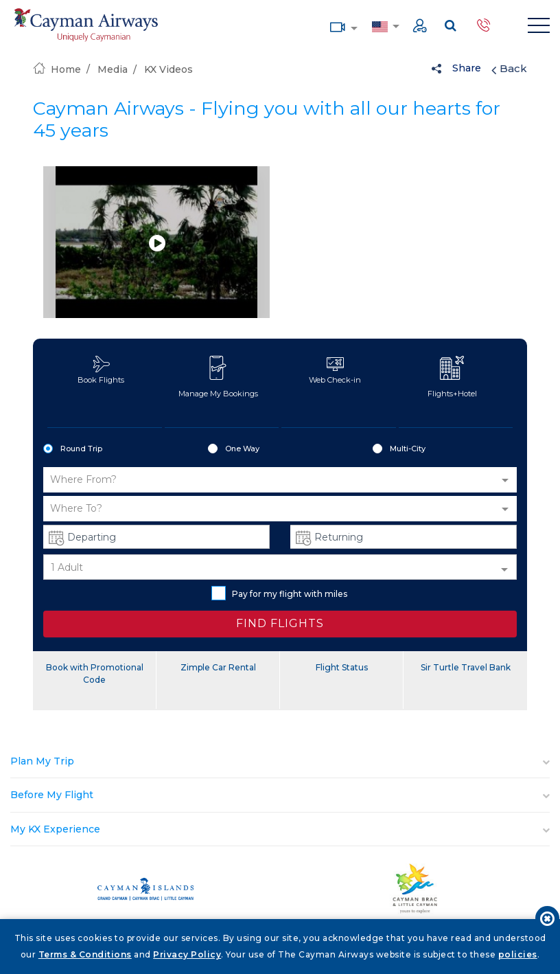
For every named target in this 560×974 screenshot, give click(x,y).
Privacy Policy (187, 954)
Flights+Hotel (452, 377)
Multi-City (399, 449)
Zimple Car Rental (218, 667)
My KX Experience (55, 829)
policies (518, 954)
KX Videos (168, 69)
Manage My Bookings (218, 377)
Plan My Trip (42, 761)
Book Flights (101, 370)
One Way (234, 449)
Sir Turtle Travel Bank (466, 667)
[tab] (280, 761)
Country (380, 25)
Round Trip (73, 449)
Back (509, 69)
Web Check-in (335, 370)
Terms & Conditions (85, 954)
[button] (280, 480)
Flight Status (342, 667)
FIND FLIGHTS (280, 623)
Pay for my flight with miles (279, 593)
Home (57, 69)
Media (338, 26)
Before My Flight (52, 795)
